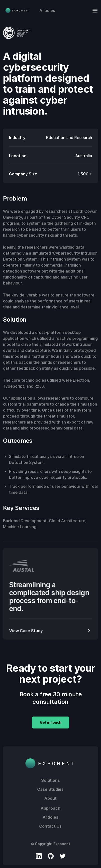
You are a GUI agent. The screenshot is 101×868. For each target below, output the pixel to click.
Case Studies (50, 789)
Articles (47, 10)
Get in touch (51, 722)
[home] (17, 10)
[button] (94, 10)
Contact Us (50, 826)
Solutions (50, 780)
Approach (50, 808)
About (50, 798)
